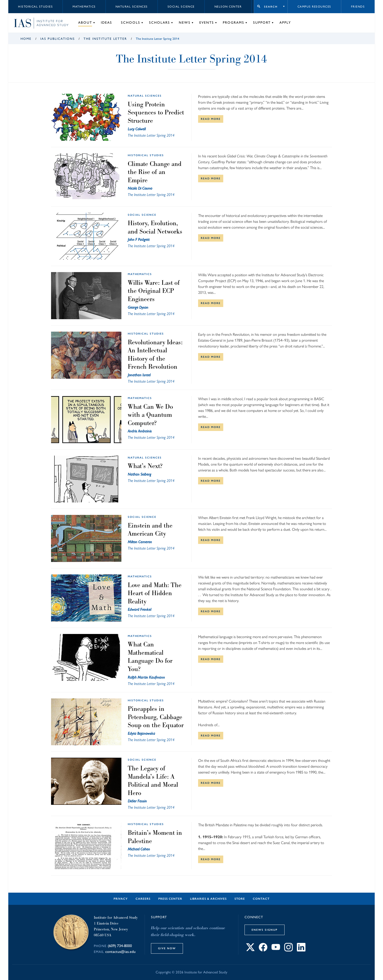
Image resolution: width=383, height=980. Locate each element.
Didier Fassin (137, 801)
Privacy (121, 899)
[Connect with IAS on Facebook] (263, 950)
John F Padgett (139, 240)
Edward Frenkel (139, 609)
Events (207, 23)
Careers (143, 899)
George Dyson (138, 307)
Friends (358, 7)
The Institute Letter (105, 39)
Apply (285, 23)
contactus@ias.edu (120, 952)
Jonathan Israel (139, 375)
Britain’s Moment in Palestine (155, 837)
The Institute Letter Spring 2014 (151, 135)
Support (262, 23)
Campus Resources (314, 7)
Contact (261, 899)
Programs (234, 23)
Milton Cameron (140, 542)
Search (271, 7)
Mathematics (84, 7)
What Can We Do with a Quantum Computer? (150, 415)
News (185, 23)
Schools (131, 23)
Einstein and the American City (150, 530)
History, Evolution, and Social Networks (155, 227)
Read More (211, 119)
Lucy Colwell (137, 129)
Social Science (181, 7)
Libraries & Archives (208, 899)
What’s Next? (145, 466)
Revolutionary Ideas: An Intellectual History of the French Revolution (155, 354)
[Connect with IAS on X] (250, 950)
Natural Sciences (132, 7)
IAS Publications (58, 39)
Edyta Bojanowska (141, 733)
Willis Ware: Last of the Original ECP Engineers (154, 291)
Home (26, 39)
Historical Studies (35, 7)
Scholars (160, 23)
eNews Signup (265, 930)
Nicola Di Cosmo (140, 188)
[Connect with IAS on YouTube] (276, 950)
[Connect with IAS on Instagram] (288, 950)
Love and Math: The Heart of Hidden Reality (155, 593)
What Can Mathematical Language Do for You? (150, 657)
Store (240, 899)
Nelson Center (228, 7)
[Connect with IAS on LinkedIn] (301, 950)
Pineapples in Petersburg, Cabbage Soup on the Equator (156, 717)
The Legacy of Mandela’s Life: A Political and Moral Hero (153, 781)
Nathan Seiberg (139, 474)
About (85, 23)
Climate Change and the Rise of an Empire (155, 172)
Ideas (106, 23)
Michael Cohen (139, 849)
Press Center (170, 899)
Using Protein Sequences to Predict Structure (156, 112)
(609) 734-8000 (120, 946)
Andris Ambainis (140, 431)
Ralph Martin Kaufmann (146, 677)
